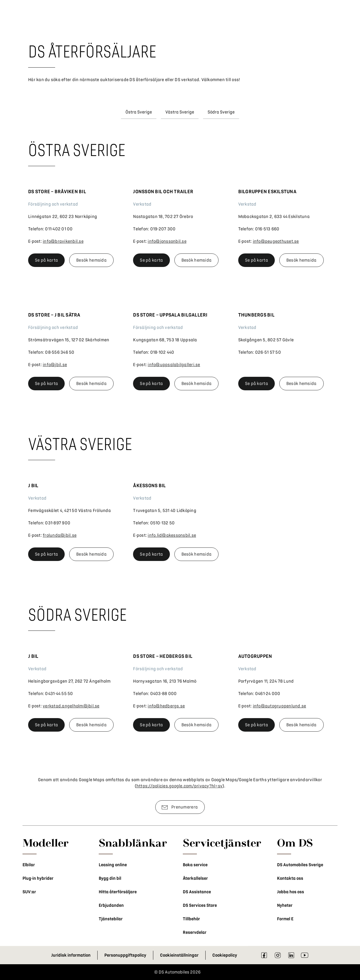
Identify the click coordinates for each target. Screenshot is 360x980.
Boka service (195, 865)
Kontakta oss (290, 878)
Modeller (46, 843)
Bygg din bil (110, 878)
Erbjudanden (111, 905)
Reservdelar (195, 932)
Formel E (285, 919)
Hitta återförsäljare (118, 892)
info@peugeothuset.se (276, 241)
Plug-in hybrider (38, 878)
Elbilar (29, 865)
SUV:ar (29, 892)
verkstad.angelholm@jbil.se (71, 706)
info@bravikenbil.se (63, 241)
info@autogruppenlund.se (280, 706)
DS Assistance (197, 892)
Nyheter (285, 905)
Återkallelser (195, 878)
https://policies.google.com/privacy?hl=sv (179, 786)
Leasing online (113, 865)
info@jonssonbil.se (167, 241)
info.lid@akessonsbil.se (172, 535)
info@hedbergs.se (166, 706)
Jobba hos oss (291, 892)
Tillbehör (191, 919)
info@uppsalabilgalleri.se (174, 365)
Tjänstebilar (111, 919)
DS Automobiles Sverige (300, 865)
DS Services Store (200, 905)
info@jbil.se (55, 365)
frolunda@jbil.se (60, 535)
